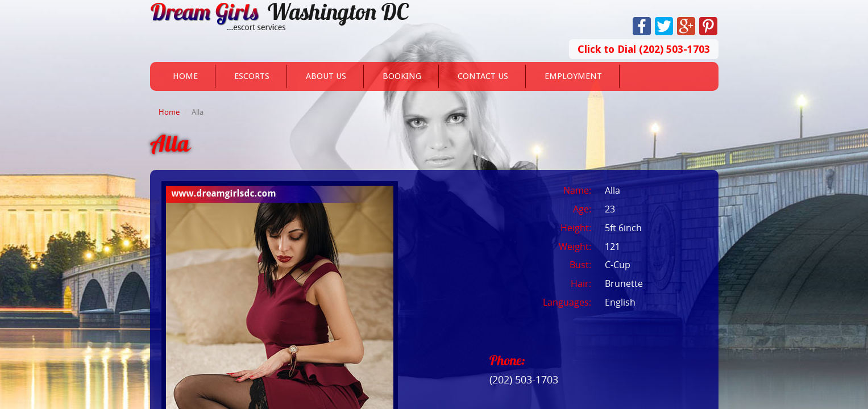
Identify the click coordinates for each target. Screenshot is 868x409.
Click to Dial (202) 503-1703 (644, 49)
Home (185, 76)
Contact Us (483, 76)
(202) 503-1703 (524, 379)
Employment (573, 76)
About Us (326, 76)
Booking (402, 76)
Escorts (252, 76)
